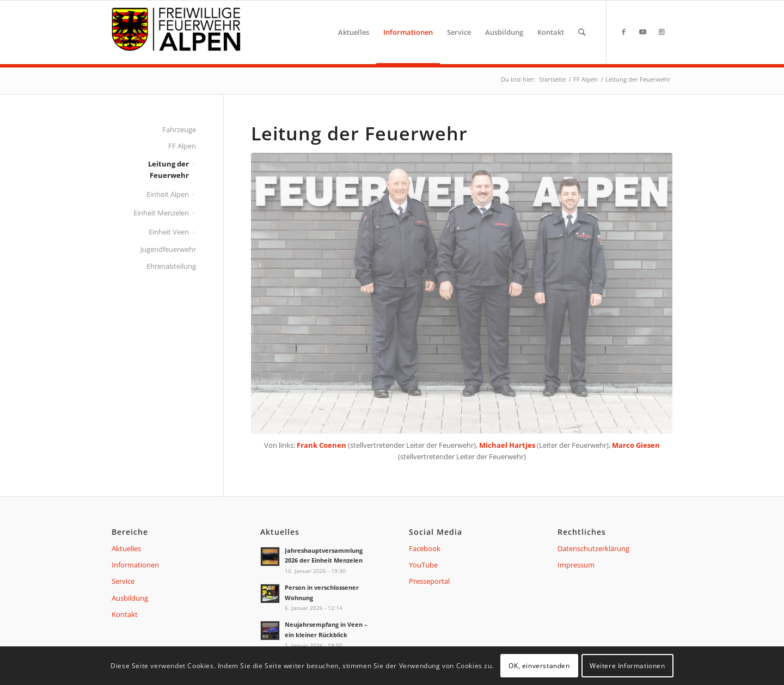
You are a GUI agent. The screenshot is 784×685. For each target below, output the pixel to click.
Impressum (576, 565)
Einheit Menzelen (161, 213)
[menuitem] (354, 32)
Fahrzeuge (179, 129)
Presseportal (429, 581)
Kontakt (125, 614)
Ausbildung (130, 598)
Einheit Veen (169, 232)
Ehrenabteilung (171, 266)
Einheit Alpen (168, 194)
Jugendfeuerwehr (168, 249)
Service (123, 581)
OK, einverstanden (539, 666)
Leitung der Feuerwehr (169, 169)
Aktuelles (126, 548)
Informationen (135, 565)
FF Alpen (182, 146)
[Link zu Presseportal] (661, 32)
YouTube (423, 565)
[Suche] (582, 32)
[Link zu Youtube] (642, 32)
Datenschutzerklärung (593, 548)
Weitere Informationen (627, 666)
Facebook (425, 548)
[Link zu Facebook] (623, 32)
